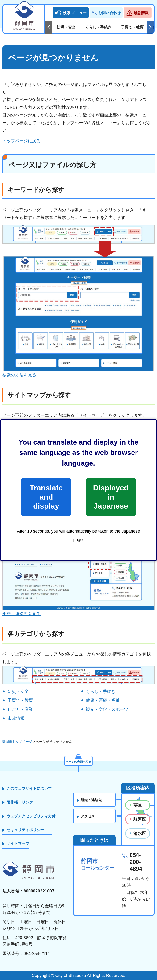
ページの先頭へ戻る (78, 761)
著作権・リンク (20, 802)
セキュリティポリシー (25, 830)
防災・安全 (18, 691)
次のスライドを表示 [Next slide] (150, 27)
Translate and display (46, 497)
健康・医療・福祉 (103, 700)
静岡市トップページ (17, 742)
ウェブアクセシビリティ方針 (31, 816)
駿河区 (140, 819)
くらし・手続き (101, 691)
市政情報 (16, 718)
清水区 (140, 833)
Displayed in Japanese (111, 497)
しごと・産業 (20, 709)
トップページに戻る (21, 141)
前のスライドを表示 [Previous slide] (49, 27)
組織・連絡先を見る (21, 614)
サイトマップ (18, 843)
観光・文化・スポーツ (107, 709)
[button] (71, 13)
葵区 (138, 805)
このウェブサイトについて (29, 789)
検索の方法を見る (19, 375)
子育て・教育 (20, 700)
